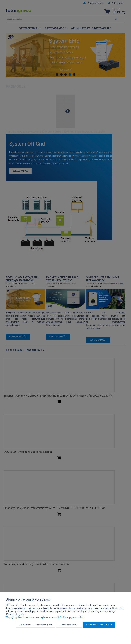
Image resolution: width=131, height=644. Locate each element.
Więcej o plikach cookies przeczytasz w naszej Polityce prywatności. (45, 617)
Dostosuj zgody (69, 625)
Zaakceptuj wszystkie (99, 625)
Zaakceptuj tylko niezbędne (36, 625)
